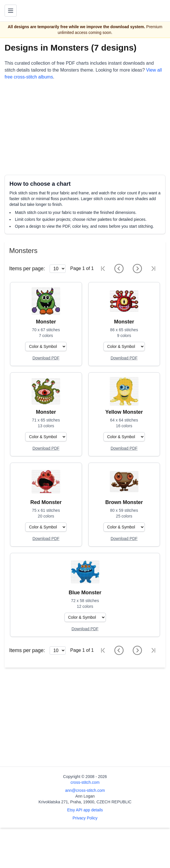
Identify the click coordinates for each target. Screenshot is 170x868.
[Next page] (137, 269)
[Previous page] (119, 269)
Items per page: (27, 269)
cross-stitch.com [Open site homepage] (85, 782)
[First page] (103, 269)
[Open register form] (46, 358)
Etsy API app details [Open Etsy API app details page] (85, 810)
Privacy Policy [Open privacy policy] (85, 818)
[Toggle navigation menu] (11, 11)
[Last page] (153, 269)
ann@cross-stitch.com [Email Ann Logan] (85, 790)
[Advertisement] (85, 128)
